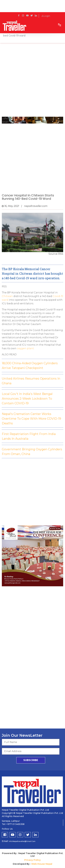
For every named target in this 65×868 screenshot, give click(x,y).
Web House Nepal (42, 864)
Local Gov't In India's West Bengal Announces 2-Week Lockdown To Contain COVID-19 (27, 399)
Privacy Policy (32, 860)
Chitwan (8, 296)
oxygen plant (25, 348)
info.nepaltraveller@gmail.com (22, 841)
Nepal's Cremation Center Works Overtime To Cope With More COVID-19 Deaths (31, 419)
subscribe (31, 760)
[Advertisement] (32, 81)
